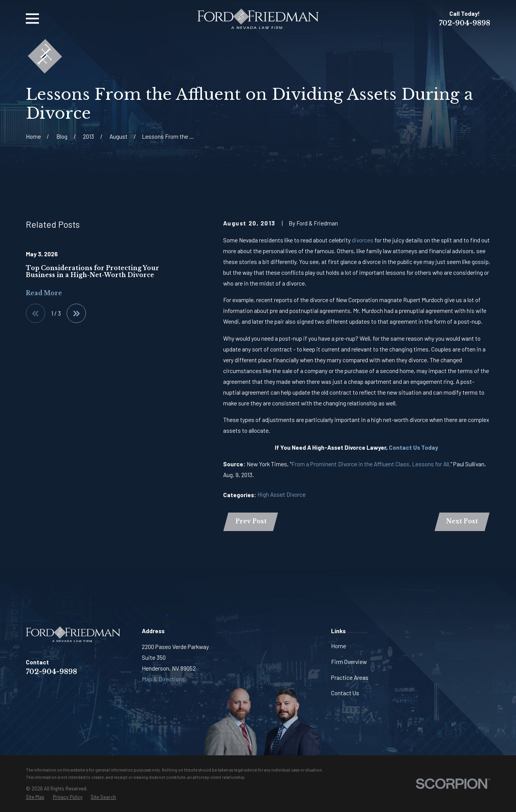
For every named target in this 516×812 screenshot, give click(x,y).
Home (339, 646)
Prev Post (251, 521)
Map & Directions (163, 679)
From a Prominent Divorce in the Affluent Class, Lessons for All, (371, 464)
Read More (44, 293)
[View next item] (76, 313)
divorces (363, 240)
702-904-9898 (465, 23)
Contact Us (345, 693)
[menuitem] (35, 797)
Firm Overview (349, 662)
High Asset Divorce (282, 494)
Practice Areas (350, 677)
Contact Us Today (413, 447)
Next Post (462, 521)
